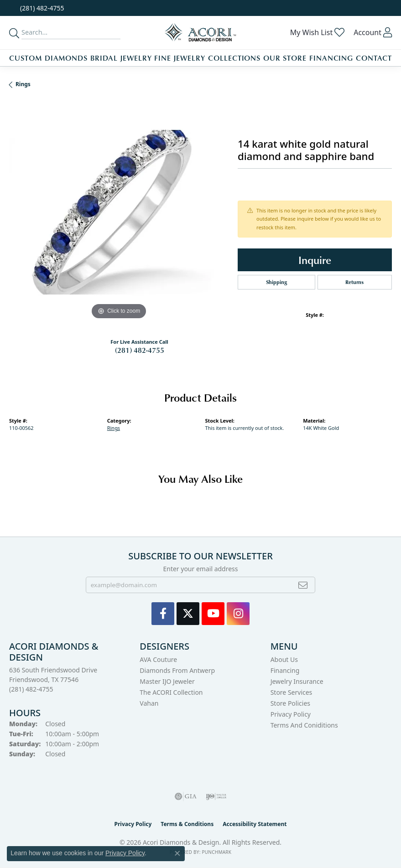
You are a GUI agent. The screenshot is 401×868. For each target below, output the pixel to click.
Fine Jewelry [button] (180, 58)
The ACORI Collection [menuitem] (171, 692)
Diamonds (66, 58)
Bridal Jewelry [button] (121, 58)
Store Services (292, 692)
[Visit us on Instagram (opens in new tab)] (238, 614)
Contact (374, 58)
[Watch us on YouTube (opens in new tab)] (213, 614)
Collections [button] (234, 58)
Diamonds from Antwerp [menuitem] (177, 670)
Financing (331, 58)
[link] (41, 8)
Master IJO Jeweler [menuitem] (167, 681)
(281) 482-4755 (140, 350)
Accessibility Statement (255, 824)
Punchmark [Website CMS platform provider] (216, 852)
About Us (284, 659)
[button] (318, 32)
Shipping (276, 282)
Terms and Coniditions (304, 725)
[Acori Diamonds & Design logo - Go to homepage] (201, 33)
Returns (354, 282)
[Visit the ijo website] (216, 796)
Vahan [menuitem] (149, 703)
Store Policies (290, 703)
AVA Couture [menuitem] (158, 659)
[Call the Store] (31, 689)
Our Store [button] (285, 58)
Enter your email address (200, 569)
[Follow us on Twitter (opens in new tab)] (188, 614)
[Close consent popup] (177, 853)
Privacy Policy (291, 714)
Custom (26, 58)
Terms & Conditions (187, 824)
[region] (119, 212)
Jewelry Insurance (297, 681)
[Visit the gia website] (186, 796)
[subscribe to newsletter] (303, 585)
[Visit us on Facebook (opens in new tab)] (163, 614)
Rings (23, 84)
